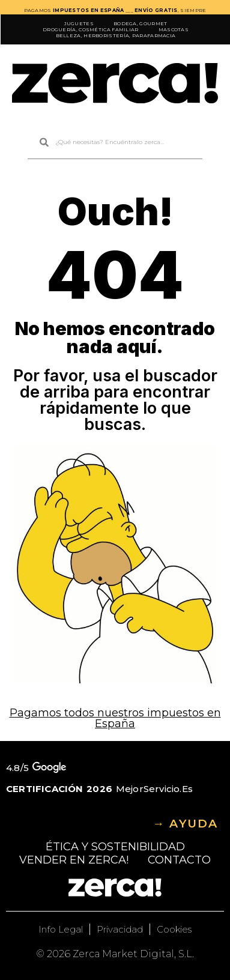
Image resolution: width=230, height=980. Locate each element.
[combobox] (115, 143)
